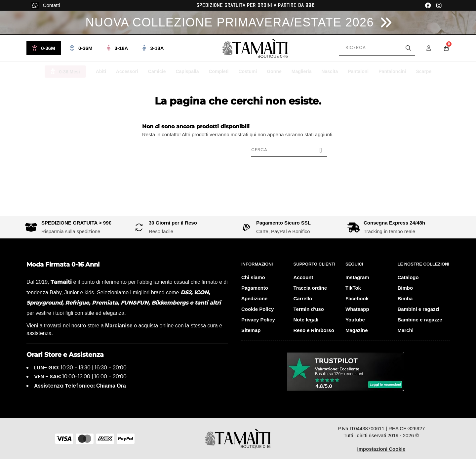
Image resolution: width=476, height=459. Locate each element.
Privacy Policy (258, 320)
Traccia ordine (310, 288)
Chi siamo (253, 277)
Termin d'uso (309, 309)
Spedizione (254, 298)
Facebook (357, 298)
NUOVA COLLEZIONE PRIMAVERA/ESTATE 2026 (230, 22)
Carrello (303, 298)
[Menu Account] (433, 48)
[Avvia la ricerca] (408, 48)
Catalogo (408, 277)
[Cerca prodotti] (377, 48)
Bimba (405, 298)
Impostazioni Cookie (381, 449)
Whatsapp (357, 309)
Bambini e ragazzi (419, 309)
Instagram (357, 277)
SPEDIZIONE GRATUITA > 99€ (76, 223)
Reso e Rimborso (314, 330)
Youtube (355, 320)
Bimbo (405, 288)
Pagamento (255, 288)
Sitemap (251, 330)
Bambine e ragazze (420, 320)
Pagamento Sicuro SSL (283, 223)
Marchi (406, 330)
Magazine (357, 330)
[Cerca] (289, 150)
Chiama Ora (111, 386)
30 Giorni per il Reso (173, 223)
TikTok (353, 288)
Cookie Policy (258, 309)
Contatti (52, 5)
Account (303, 277)
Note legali (306, 320)
